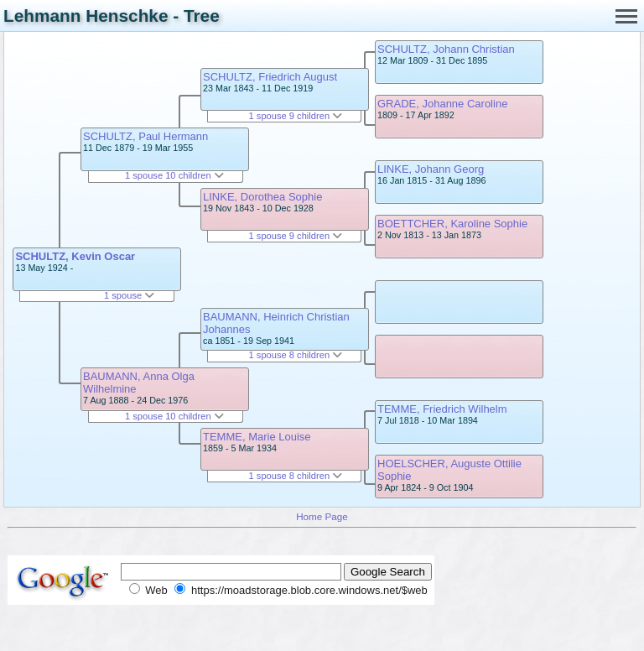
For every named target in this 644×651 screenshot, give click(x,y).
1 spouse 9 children (296, 116)
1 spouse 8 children (296, 355)
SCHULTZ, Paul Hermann (145, 136)
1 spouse (129, 295)
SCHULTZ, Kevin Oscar (75, 256)
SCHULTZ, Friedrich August (270, 77)
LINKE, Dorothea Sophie (262, 197)
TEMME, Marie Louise (257, 437)
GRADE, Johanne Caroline (442, 104)
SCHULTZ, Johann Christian (446, 49)
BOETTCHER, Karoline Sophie (452, 224)
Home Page (322, 516)
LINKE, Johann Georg (431, 169)
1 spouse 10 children (174, 175)
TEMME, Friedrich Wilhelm (442, 409)
